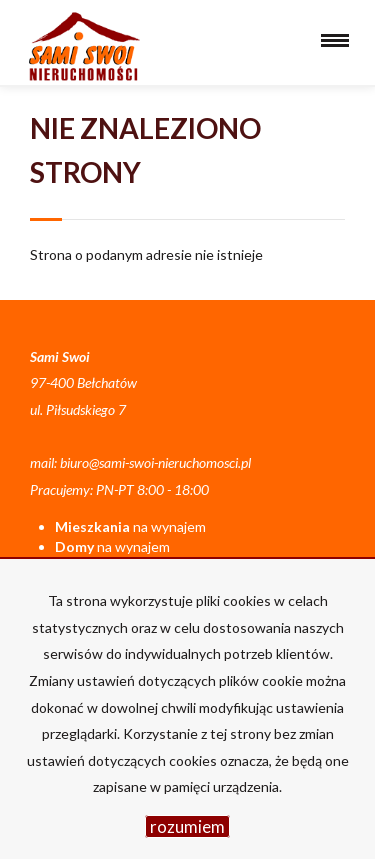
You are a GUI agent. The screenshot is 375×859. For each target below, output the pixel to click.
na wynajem (130, 526)
